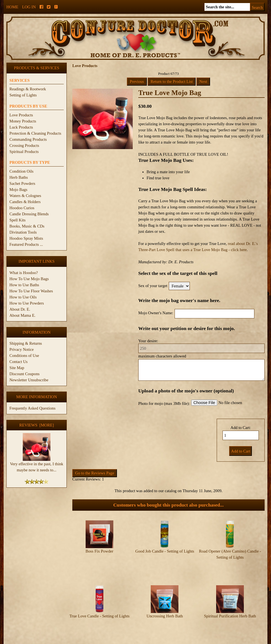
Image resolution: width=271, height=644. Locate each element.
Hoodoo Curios (22, 208)
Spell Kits (17, 220)
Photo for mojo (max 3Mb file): (164, 403)
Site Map (17, 368)
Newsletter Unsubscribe (29, 380)
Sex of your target (153, 286)
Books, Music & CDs (27, 226)
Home (12, 7)
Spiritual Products (24, 152)
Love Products (21, 115)
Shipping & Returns (26, 343)
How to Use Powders (27, 303)
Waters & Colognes (25, 196)
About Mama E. (22, 315)
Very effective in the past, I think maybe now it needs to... (37, 465)
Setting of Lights (23, 95)
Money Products (23, 121)
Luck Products (21, 127)
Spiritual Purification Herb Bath (230, 599)
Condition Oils (21, 171)
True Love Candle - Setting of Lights (99, 599)
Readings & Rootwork (28, 89)
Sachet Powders (22, 183)
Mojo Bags (18, 190)
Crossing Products (24, 145)
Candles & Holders (25, 202)
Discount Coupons (25, 374)
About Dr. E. (20, 309)
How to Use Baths (24, 285)
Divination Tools (23, 232)
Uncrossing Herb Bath (165, 599)
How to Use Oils (23, 297)
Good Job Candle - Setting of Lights (165, 551)
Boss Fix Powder (99, 551)
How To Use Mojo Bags (29, 279)
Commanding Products (28, 139)
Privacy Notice (22, 349)
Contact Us (19, 362)
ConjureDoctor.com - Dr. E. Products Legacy (101, 641)
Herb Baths (19, 177)
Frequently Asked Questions (32, 408)
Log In (29, 7)
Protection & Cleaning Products (35, 133)
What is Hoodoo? (24, 273)
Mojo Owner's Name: (156, 313)
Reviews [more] (37, 425)
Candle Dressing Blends (29, 214)
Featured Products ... (26, 244)
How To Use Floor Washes (31, 291)
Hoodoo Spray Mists (26, 238)
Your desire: (148, 341)
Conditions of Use (24, 356)
